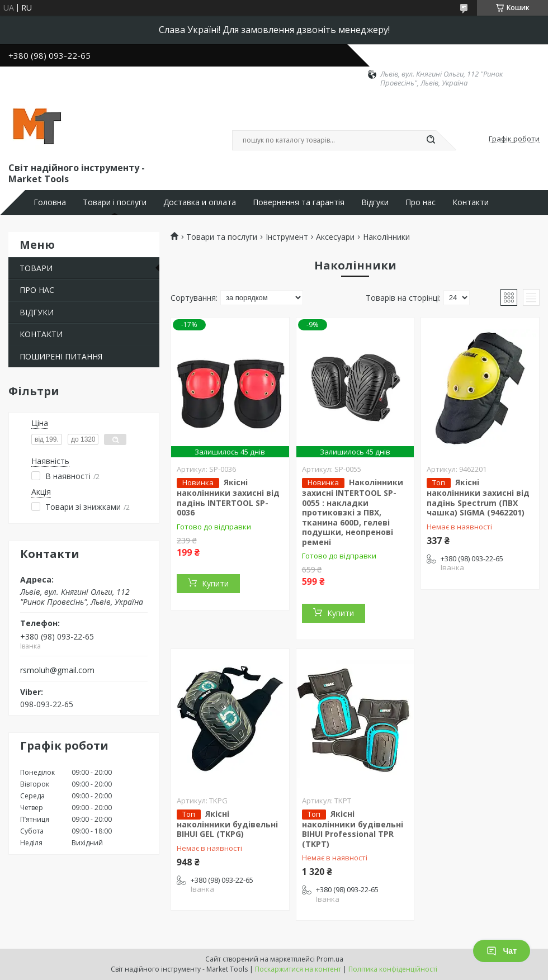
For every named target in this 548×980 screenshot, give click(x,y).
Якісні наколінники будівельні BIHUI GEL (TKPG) (227, 824)
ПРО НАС (37, 290)
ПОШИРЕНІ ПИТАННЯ (61, 356)
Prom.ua (330, 959)
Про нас (421, 202)
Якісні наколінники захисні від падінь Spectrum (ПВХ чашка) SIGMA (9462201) (478, 497)
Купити (215, 583)
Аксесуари (335, 237)
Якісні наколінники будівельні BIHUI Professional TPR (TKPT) (353, 829)
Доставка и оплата (200, 202)
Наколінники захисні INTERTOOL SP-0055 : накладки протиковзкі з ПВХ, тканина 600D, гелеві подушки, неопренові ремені (353, 512)
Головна (50, 202)
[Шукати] (431, 140)
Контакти (471, 202)
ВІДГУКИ (37, 312)
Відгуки (375, 202)
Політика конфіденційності (393, 969)
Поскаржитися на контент (298, 969)
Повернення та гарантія (299, 202)
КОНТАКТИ (41, 334)
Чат (502, 951)
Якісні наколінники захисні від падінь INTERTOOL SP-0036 (228, 497)
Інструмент (287, 237)
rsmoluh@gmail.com (57, 670)
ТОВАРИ (36, 268)
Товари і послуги (115, 202)
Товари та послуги (222, 237)
